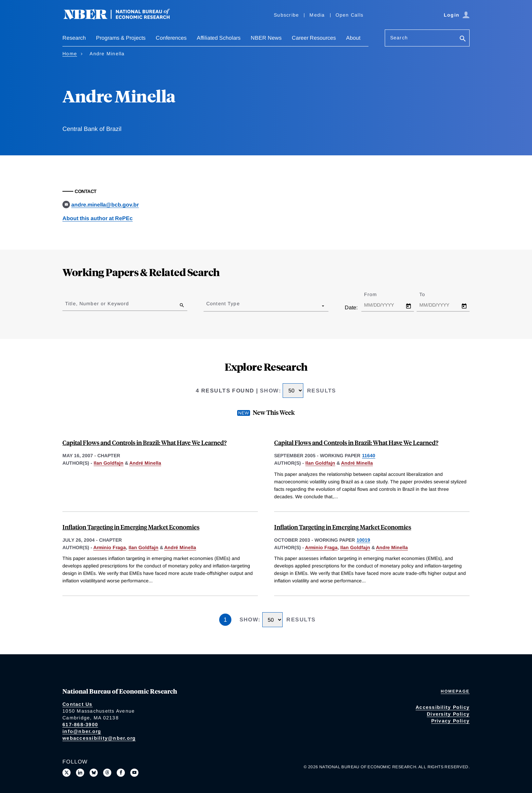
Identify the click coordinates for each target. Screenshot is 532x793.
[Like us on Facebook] (121, 773)
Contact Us (78, 704)
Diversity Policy (448, 714)
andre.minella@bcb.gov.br (105, 205)
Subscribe (286, 15)
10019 (363, 540)
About (353, 38)
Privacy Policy (451, 721)
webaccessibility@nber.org (99, 738)
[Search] (463, 39)
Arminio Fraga (110, 547)
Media (317, 15)
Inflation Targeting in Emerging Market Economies (131, 527)
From (376, 294)
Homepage (455, 691)
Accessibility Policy (443, 707)
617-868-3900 (80, 724)
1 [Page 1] (225, 620)
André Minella (145, 463)
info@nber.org (82, 731)
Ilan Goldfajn (109, 463)
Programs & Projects (121, 38)
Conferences (171, 38)
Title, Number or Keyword (97, 304)
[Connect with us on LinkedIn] (80, 773)
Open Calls (350, 15)
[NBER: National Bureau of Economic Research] (122, 18)
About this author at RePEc (98, 218)
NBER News (266, 38)
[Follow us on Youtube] (134, 773)
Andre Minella (392, 547)
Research (74, 38)
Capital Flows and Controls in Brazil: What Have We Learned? (145, 442)
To (428, 294)
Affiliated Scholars (219, 38)
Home (70, 54)
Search (399, 38)
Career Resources (314, 38)
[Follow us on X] (66, 773)
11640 (369, 456)
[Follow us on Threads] (107, 773)
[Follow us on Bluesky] (94, 773)
